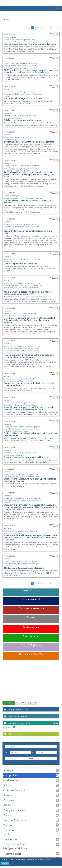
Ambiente (21, 42)
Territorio (34, 42)
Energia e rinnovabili (11, 166)
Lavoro (33, 40)
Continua (5, 863)
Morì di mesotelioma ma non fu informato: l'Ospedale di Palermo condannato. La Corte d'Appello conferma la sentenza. (29, 320)
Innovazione (27, 66)
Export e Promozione (34, 94)
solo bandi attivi (9, 703)
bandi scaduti (20, 703)
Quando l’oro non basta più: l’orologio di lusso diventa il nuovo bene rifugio (29, 384)
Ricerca (17, 40)
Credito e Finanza (16, 562)
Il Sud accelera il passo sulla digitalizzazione (24, 568)
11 (51, 27)
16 (58, 27)
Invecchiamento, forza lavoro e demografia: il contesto (29, 142)
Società (6, 40)
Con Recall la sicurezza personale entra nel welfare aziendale (28, 202)
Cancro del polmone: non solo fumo (20, 264)
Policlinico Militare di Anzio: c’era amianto (23, 120)
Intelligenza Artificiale (11, 68)
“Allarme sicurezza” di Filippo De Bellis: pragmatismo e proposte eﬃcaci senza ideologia (29, 356)
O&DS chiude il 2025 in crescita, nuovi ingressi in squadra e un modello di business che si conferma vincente (31, 71)
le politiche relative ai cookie (45, 859)
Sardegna (16, 196)
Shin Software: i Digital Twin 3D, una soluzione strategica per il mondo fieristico (30, 480)
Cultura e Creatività (16, 64)
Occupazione (25, 40)
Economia (7, 42)
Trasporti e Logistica (17, 283)
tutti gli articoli (31, 703)
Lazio (14, 37)
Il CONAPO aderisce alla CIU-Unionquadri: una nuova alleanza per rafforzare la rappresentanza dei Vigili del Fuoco (29, 174)
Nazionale (7, 61)
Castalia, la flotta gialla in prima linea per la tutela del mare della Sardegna (31, 434)
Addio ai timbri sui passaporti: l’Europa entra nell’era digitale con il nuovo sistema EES (28, 293)
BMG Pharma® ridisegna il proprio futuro (23, 98)
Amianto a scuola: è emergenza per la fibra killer (26, 457)
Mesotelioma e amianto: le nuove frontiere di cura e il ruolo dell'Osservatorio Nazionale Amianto (28, 408)
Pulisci (55, 723)
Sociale (14, 42)
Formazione (23, 68)
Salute (12, 40)
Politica (27, 42)
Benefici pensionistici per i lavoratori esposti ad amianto (30, 44)
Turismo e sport (22, 431)
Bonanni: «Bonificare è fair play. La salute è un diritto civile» (28, 232)
